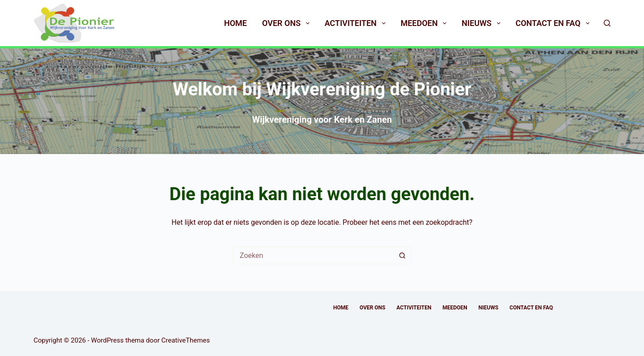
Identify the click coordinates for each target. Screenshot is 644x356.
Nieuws (483, 23)
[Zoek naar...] (313, 255)
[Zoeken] (607, 23)
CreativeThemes (186, 340)
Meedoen (426, 23)
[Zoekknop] (402, 255)
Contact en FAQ (554, 23)
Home (235, 23)
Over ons (288, 23)
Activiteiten (357, 23)
